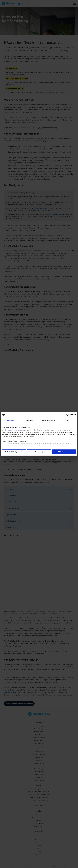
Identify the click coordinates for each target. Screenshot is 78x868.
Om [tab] (68, 420)
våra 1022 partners (13, 430)
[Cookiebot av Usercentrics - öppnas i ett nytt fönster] (68, 415)
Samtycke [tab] (10, 420)
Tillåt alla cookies (64, 452)
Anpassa (39, 452)
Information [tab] (29, 420)
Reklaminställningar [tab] (49, 420)
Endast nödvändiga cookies (14, 452)
